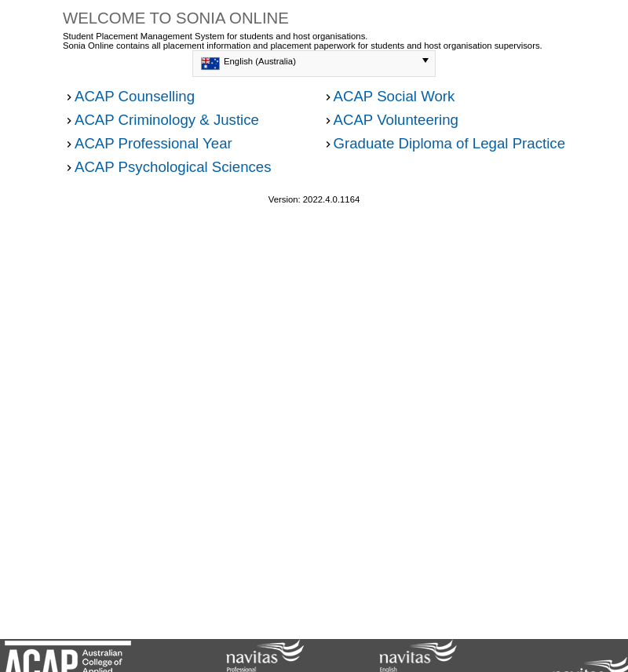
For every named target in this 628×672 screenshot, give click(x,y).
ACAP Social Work (394, 96)
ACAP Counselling (135, 96)
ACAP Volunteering (396, 120)
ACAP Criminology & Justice (167, 120)
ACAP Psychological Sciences (173, 167)
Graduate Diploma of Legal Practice (450, 143)
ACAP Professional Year (153, 143)
